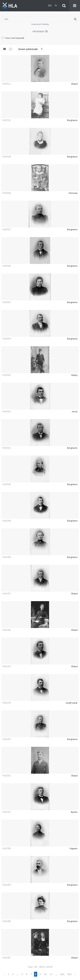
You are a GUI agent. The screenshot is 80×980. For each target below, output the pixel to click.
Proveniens (39, 31)
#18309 (7, 157)
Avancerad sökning (40, 24)
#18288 (7, 921)
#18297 (7, 593)
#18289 (7, 885)
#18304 (7, 339)
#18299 (7, 521)
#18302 (7, 411)
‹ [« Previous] (4, 974)
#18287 (7, 958)
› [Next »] (75, 974)
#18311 (7, 84)
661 (62, 974)
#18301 (7, 448)
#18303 (7, 375)
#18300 (7, 484)
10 (45, 974)
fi (56, 5)
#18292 (7, 776)
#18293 (7, 739)
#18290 (7, 848)
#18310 (7, 120)
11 (51, 974)
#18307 (7, 229)
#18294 (7, 703)
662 (70, 974)
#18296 (7, 630)
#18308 (7, 193)
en (50, 5)
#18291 (7, 812)
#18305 (7, 302)
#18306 (7, 266)
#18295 (7, 666)
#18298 (7, 557)
